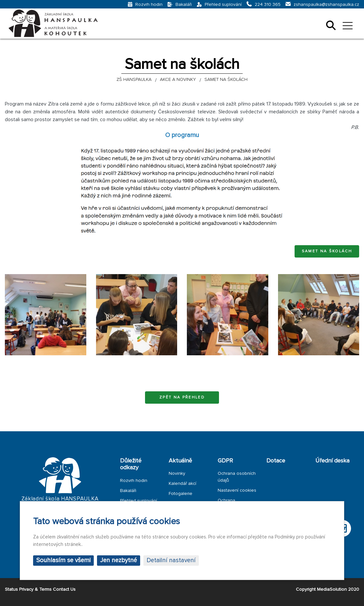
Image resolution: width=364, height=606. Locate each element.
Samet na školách (327, 251)
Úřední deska (332, 461)
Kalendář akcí (182, 483)
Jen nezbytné (119, 560)
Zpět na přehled (182, 397)
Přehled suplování (139, 501)
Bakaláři (128, 491)
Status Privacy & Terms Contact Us (40, 589)
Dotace (276, 461)
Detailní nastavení (171, 560)
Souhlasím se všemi (63, 560)
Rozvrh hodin (134, 480)
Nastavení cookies (237, 490)
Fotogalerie (181, 493)
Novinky (177, 473)
